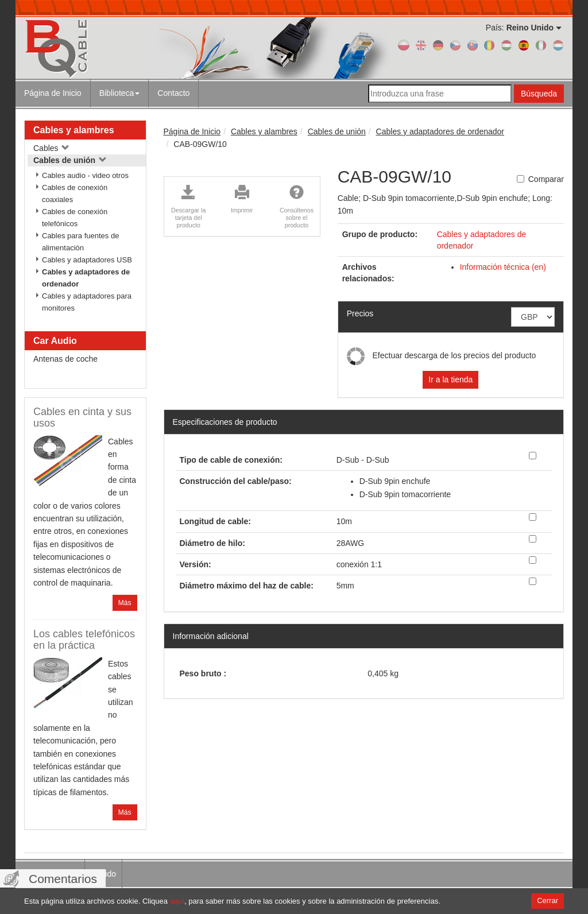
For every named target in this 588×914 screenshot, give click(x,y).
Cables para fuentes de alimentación (80, 242)
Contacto (173, 93)
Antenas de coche (65, 359)
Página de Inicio (53, 93)
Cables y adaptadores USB (87, 260)
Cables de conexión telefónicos (75, 218)
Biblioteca (120, 93)
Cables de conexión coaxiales (75, 193)
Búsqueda (539, 94)
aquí (177, 901)
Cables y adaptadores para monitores (87, 302)
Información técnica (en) (503, 267)
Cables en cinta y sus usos (82, 417)
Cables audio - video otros (85, 175)
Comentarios (63, 879)
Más (125, 603)
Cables (51, 148)
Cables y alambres (74, 130)
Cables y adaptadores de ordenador (86, 278)
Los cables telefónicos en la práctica (84, 640)
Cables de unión (70, 160)
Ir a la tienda (450, 379)
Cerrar (548, 901)
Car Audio (55, 341)
